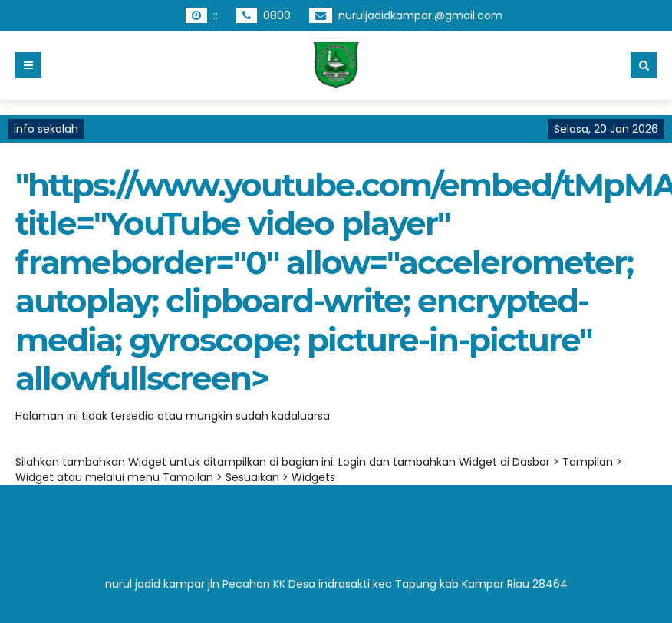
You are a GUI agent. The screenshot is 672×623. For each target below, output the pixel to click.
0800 (277, 15)
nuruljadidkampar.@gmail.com (420, 15)
